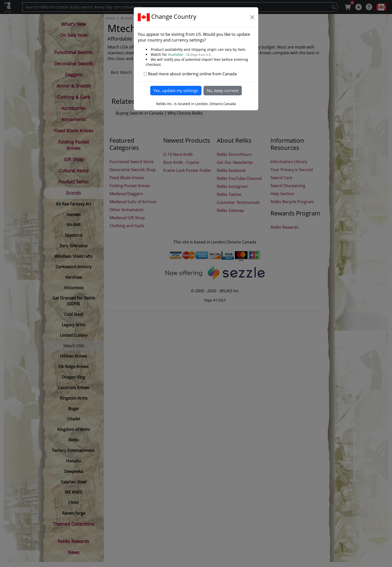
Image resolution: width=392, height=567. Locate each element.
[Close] (252, 17)
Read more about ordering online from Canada (192, 74)
